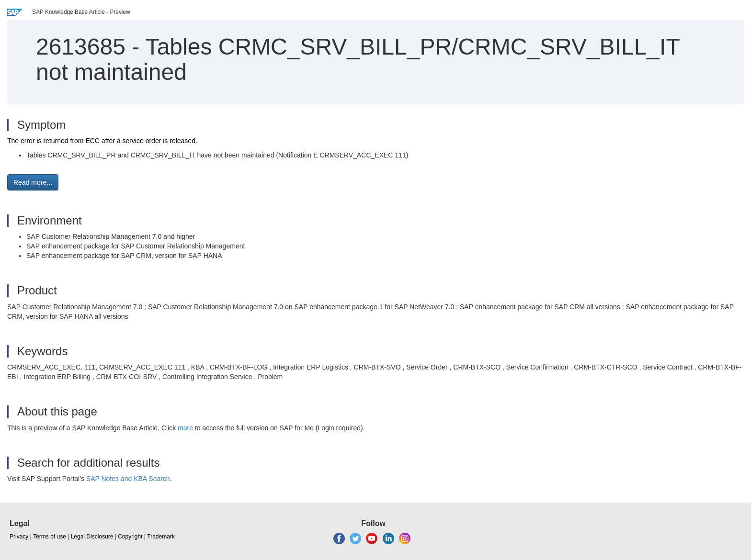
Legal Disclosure (92, 537)
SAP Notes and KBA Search (128, 479)
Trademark (161, 537)
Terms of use (50, 537)
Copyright (130, 537)
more (185, 428)
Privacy (19, 537)
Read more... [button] (33, 182)
